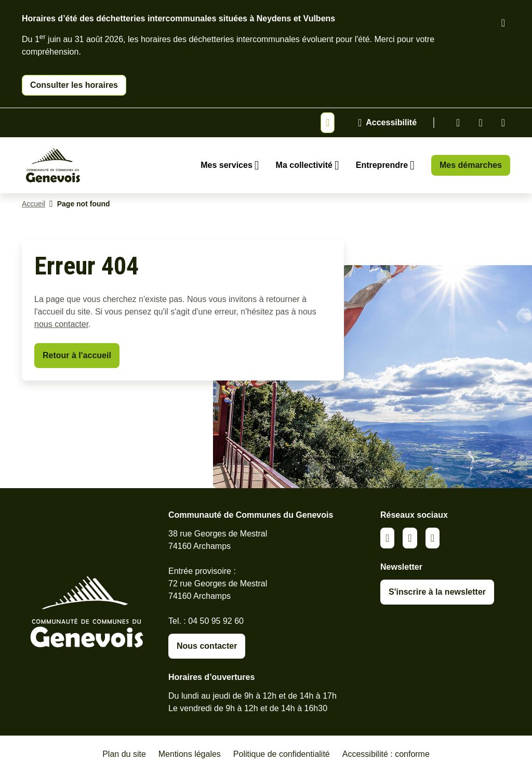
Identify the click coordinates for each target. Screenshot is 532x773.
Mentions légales (190, 754)
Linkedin (458, 123)
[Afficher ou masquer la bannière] (328, 123)
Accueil (34, 204)
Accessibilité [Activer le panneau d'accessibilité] (391, 122)
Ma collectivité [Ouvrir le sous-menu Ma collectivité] (304, 165)
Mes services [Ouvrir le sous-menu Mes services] (227, 165)
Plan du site (124, 754)
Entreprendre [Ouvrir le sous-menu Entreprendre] (382, 165)
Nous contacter (207, 646)
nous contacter (61, 324)
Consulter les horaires (74, 85)
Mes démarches (471, 165)
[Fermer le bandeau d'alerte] (503, 23)
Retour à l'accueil (77, 355)
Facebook (480, 123)
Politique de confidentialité (282, 754)
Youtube (503, 123)
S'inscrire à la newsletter (437, 592)
